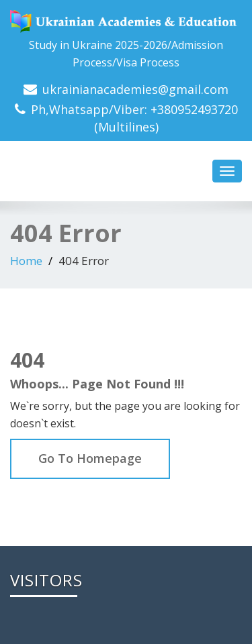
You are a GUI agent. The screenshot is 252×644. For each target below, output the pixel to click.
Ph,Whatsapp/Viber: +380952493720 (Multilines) (134, 118)
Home (26, 261)
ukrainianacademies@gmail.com (135, 89)
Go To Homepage (90, 458)
